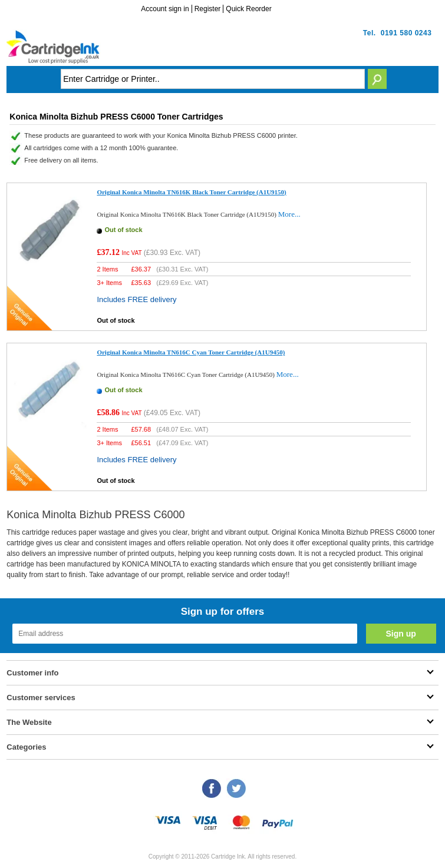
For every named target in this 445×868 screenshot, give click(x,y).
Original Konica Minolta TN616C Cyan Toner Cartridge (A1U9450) (191, 352)
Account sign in (165, 9)
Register (208, 9)
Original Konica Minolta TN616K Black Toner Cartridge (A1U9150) (191, 192)
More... (289, 214)
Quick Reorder (248, 9)
